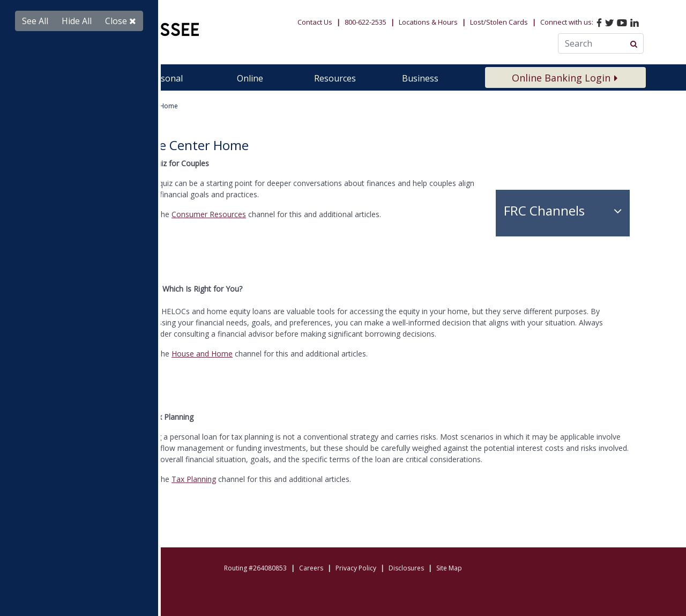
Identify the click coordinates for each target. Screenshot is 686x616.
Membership (80, 78)
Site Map (449, 568)
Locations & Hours (428, 22)
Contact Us (315, 22)
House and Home (202, 354)
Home (63, 106)
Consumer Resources (209, 214)
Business (420, 78)
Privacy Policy (356, 568)
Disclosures (406, 568)
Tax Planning (194, 479)
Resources (335, 78)
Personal (165, 78)
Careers (311, 568)
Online (250, 78)
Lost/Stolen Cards (499, 22)
